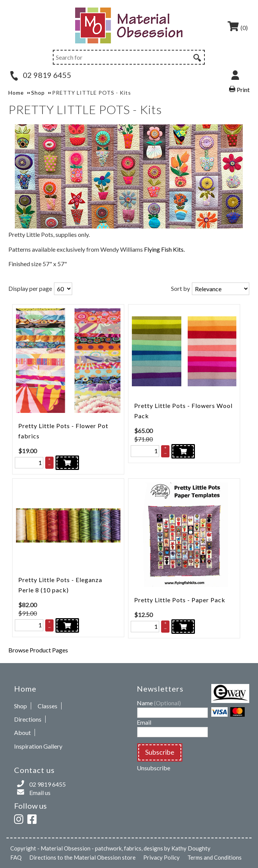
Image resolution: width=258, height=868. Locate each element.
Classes (47, 706)
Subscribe (160, 752)
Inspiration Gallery (38, 746)
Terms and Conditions (214, 857)
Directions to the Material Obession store (82, 857)
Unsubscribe (154, 768)
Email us (40, 793)
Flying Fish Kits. (164, 249)
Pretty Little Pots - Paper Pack (180, 600)
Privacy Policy (161, 857)
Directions (28, 719)
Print (243, 90)
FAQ (16, 857)
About (22, 732)
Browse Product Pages (38, 650)
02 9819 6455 (41, 75)
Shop (21, 706)
